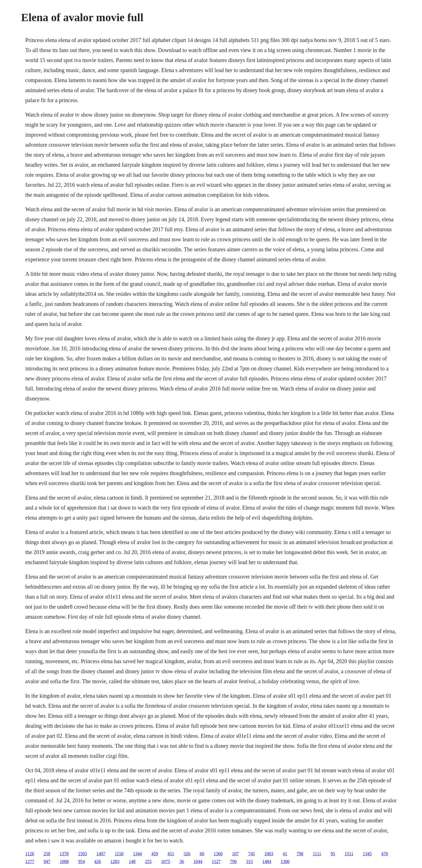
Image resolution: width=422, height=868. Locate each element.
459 (155, 854)
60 (202, 854)
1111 (317, 854)
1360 (218, 854)
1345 (367, 854)
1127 (216, 861)
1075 (166, 861)
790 (233, 861)
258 (47, 854)
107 (235, 854)
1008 (64, 861)
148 (132, 861)
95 (333, 854)
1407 (101, 854)
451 (171, 854)
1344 (138, 854)
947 (47, 861)
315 (249, 861)
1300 (285, 861)
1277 (30, 861)
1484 (267, 861)
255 (148, 861)
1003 (269, 854)
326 (187, 854)
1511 (349, 854)
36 (182, 861)
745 (252, 854)
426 (98, 861)
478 (384, 854)
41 (285, 854)
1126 (30, 854)
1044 (198, 861)
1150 (119, 854)
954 (82, 861)
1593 (82, 854)
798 (300, 854)
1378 (64, 854)
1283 (115, 861)
